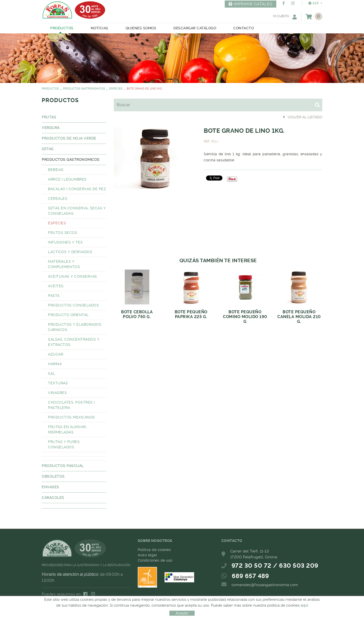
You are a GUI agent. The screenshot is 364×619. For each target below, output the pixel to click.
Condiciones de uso (155, 560)
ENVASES (50, 487)
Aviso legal (147, 555)
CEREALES (58, 198)
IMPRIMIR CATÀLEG (251, 4)
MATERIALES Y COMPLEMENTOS (64, 264)
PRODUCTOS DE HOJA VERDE (69, 138)
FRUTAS (49, 117)
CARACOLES (53, 498)
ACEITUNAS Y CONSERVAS (73, 276)
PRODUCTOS (50, 89)
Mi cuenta (285, 17)
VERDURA (51, 128)
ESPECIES (116, 89)
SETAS (48, 149)
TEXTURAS (58, 383)
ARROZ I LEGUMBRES (67, 179)
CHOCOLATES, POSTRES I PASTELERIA (71, 405)
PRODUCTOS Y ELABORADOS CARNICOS (75, 327)
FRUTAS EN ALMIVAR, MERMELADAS (67, 429)
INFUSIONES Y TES (65, 242)
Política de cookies (154, 550)
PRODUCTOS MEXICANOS (72, 417)
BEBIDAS (56, 170)
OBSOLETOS (53, 476)
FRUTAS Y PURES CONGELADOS (64, 444)
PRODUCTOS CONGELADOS (73, 305)
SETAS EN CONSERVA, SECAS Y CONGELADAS (77, 211)
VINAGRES (57, 393)
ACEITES (56, 286)
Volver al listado (303, 117)
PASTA (54, 296)
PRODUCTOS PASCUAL (63, 466)
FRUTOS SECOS (63, 233)
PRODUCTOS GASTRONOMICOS (84, 89)
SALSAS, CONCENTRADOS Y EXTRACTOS (74, 342)
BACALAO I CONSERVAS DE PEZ (77, 189)
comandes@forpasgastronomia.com (265, 585)
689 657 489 (251, 576)
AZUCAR (56, 354)
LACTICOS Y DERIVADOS (70, 252)
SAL (52, 373)
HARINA (55, 364)
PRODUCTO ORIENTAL (68, 315)
